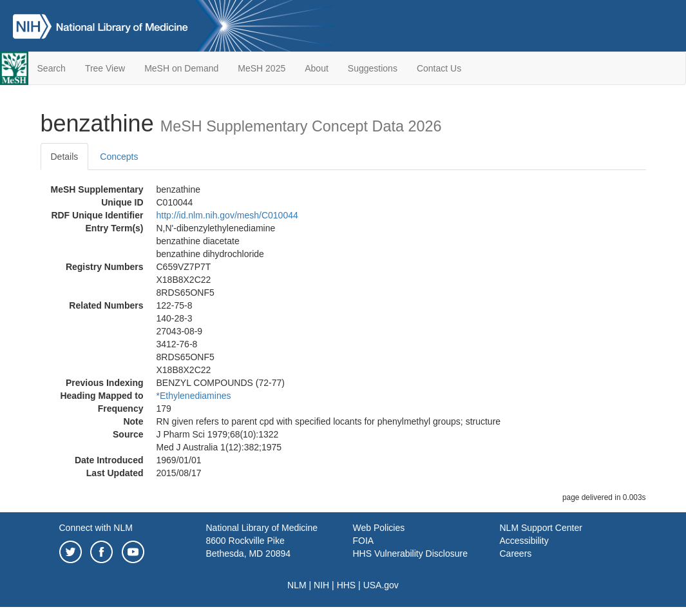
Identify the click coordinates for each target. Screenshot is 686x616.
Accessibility (524, 541)
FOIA (364, 541)
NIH (321, 585)
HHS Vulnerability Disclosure (410, 553)
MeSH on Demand (181, 68)
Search (52, 68)
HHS (347, 585)
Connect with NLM (96, 528)
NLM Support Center (541, 528)
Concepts (119, 157)
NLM (297, 585)
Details (65, 157)
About (317, 68)
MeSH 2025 (262, 68)
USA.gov (381, 585)
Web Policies (379, 528)
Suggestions (373, 68)
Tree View (105, 68)
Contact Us (439, 68)
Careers (516, 553)
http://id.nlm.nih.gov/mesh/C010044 (227, 215)
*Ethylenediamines (194, 396)
